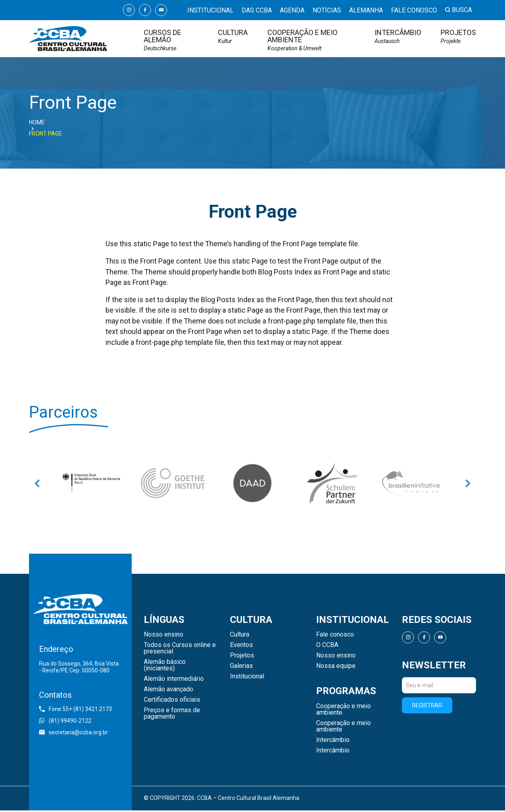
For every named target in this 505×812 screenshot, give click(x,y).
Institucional (210, 11)
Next (468, 484)
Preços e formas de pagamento (172, 715)
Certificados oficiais (172, 701)
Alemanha (366, 11)
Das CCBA (257, 11)
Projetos (458, 36)
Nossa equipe (336, 668)
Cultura (233, 36)
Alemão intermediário (174, 680)
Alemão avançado (169, 691)
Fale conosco (414, 11)
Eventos (241, 647)
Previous (37, 484)
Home (37, 122)
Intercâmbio (398, 36)
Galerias (241, 668)
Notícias (327, 11)
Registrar (427, 707)
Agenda (292, 11)
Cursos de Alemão (171, 40)
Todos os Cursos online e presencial (180, 650)
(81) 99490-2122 (65, 722)
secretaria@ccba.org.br (73, 734)
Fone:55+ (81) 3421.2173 (76, 710)
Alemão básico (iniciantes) (165, 667)
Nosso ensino (164, 636)
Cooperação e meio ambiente (311, 40)
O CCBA (327, 647)
